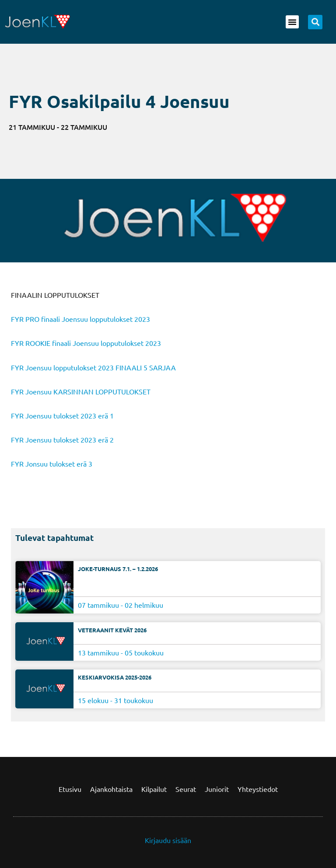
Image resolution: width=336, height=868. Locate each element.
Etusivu (70, 789)
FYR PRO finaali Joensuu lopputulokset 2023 (80, 319)
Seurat (186, 789)
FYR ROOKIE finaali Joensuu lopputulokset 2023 (86, 343)
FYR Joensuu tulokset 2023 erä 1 (62, 415)
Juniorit (217, 789)
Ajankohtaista (111, 789)
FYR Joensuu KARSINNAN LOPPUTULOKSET (81, 391)
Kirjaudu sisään (168, 840)
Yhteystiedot (258, 789)
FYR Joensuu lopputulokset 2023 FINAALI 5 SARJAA (93, 367)
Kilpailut (154, 789)
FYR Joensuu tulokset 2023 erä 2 (62, 439)
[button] (292, 22)
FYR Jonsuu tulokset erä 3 (52, 464)
